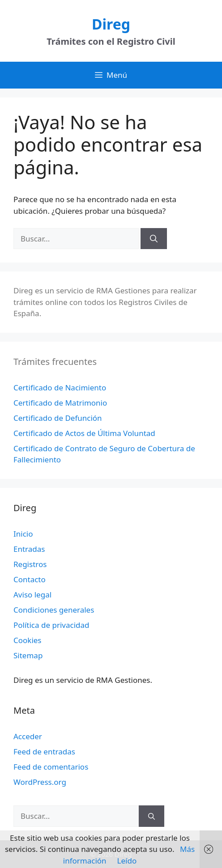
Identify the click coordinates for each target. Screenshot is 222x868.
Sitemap (28, 655)
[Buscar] (154, 239)
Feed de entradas (44, 752)
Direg (111, 24)
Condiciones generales (54, 610)
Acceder (28, 736)
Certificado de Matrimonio (60, 403)
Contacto (30, 579)
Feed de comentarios (51, 767)
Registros (30, 564)
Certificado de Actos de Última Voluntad (84, 433)
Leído (127, 861)
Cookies (28, 640)
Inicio (23, 534)
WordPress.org (40, 782)
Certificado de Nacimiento (60, 387)
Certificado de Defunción (58, 418)
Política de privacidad (51, 625)
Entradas (29, 549)
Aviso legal (32, 595)
